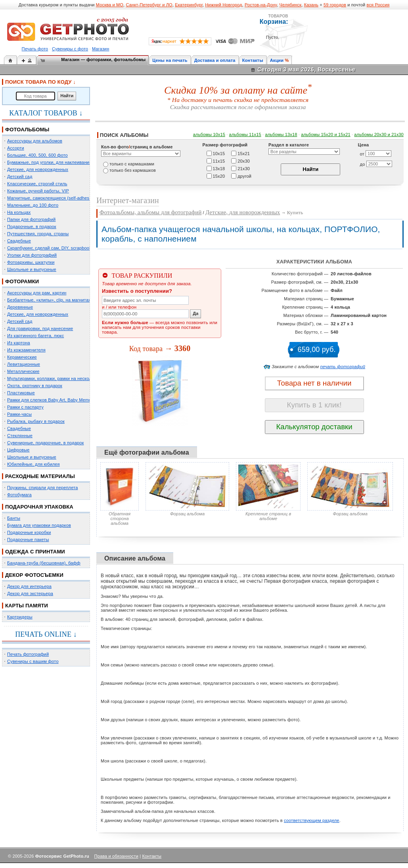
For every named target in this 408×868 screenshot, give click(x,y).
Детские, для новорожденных (38, 169)
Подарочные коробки (29, 532)
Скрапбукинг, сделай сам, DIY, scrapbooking (52, 248)
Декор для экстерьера (30, 593)
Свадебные (19, 241)
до (363, 164)
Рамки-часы (19, 414)
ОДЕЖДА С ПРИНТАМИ (35, 552)
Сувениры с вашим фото (33, 661)
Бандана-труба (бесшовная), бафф (44, 563)
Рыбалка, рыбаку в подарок (36, 421)
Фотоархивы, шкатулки (31, 262)
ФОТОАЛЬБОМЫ (27, 130)
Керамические (22, 357)
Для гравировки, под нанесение (40, 328)
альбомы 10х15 (209, 134)
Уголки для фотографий (32, 255)
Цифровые (18, 450)
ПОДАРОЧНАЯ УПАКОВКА (39, 507)
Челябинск (291, 5)
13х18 (219, 168)
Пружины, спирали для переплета (42, 488)
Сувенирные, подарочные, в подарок (45, 443)
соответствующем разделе (312, 820)
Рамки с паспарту (25, 407)
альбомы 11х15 (245, 134)
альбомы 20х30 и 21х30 (379, 134)
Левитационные (24, 364)
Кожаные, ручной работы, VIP (38, 191)
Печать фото (35, 49)
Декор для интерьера (29, 586)
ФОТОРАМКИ (22, 281)
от (362, 154)
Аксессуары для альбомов (35, 141)
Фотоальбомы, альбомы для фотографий (150, 212)
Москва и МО (110, 5)
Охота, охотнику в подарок (35, 386)
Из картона (19, 343)
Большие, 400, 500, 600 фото (37, 155)
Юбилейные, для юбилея (34, 464)
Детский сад (20, 177)
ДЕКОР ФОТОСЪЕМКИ (34, 575)
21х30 (244, 168)
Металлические (23, 371)
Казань (311, 5)
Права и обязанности (116, 856)
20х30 (244, 161)
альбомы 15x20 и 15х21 (326, 134)
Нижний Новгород (223, 5)
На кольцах (19, 212)
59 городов (335, 5)
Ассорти (16, 148)
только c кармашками (132, 164)
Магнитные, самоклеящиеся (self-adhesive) (52, 198)
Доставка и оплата (215, 60)
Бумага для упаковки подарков (39, 525)
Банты (14, 518)
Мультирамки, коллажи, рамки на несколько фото (59, 378)
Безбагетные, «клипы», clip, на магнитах (49, 300)
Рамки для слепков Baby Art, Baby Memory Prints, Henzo (65, 400)
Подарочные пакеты (28, 540)
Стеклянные (20, 436)
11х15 (219, 161)
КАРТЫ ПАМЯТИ (27, 606)
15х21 (244, 153)
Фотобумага (19, 495)
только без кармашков (133, 170)
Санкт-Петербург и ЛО (149, 5)
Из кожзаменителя (26, 350)
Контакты (253, 60)
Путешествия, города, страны (38, 234)
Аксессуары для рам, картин (37, 293)
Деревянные (20, 307)
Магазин (101, 49)
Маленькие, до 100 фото (33, 205)
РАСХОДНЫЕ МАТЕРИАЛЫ (40, 476)
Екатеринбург (189, 5)
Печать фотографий (28, 654)
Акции (277, 60)
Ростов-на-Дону (261, 5)
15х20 (219, 176)
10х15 (219, 153)
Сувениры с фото (70, 49)
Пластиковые (21, 393)
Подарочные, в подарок (32, 227)
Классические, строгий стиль (37, 184)
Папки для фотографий (31, 219)
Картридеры (20, 617)
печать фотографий (343, 367)
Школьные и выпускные (32, 269)
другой (244, 176)
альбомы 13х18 (281, 134)
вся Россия (378, 5)
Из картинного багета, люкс (35, 336)
